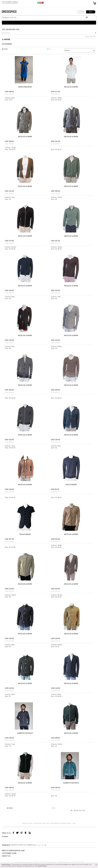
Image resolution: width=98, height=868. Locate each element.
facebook (14, 833)
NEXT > (49, 49)
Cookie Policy (6, 864)
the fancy (25, 833)
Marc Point (46, 823)
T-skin (74, 823)
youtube (29, 833)
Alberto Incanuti (27, 823)
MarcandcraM (55, 823)
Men (91, 12)
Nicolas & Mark (66, 823)
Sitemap (5, 837)
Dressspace (12, 12)
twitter (18, 833)
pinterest (22, 833)
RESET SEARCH (91, 37)
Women (81, 12)
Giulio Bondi (37, 823)
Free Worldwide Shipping (10, 3)
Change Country (40, 845)
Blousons (6, 33)
